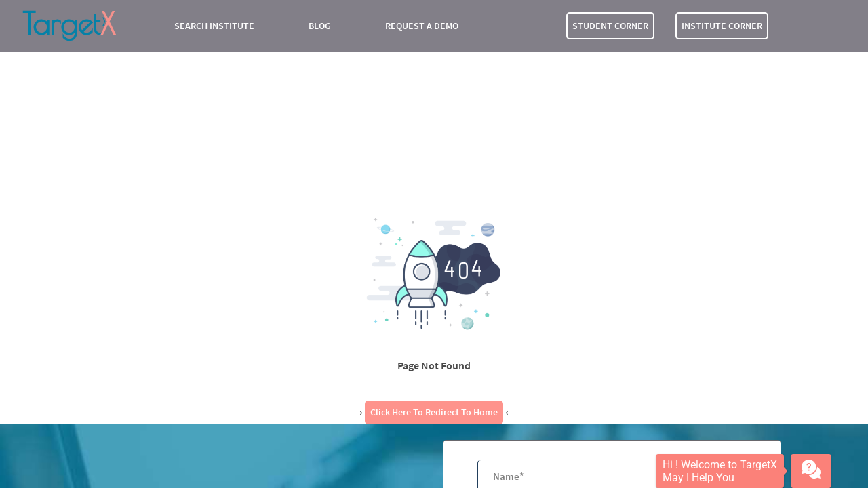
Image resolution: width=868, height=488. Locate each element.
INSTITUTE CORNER (722, 26)
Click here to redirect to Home (434, 412)
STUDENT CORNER (610, 26)
